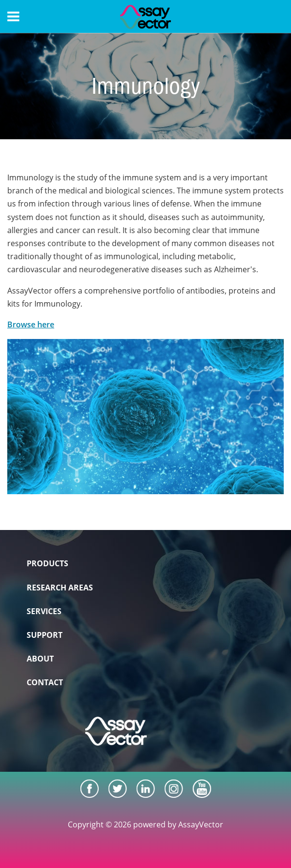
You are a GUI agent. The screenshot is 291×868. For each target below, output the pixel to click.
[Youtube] (202, 789)
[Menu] (13, 16)
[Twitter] (118, 789)
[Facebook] (90, 789)
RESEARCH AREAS (60, 588)
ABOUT (40, 659)
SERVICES (44, 611)
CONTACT (45, 682)
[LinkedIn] (146, 789)
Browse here (31, 324)
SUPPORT (45, 635)
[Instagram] (174, 789)
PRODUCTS (47, 563)
